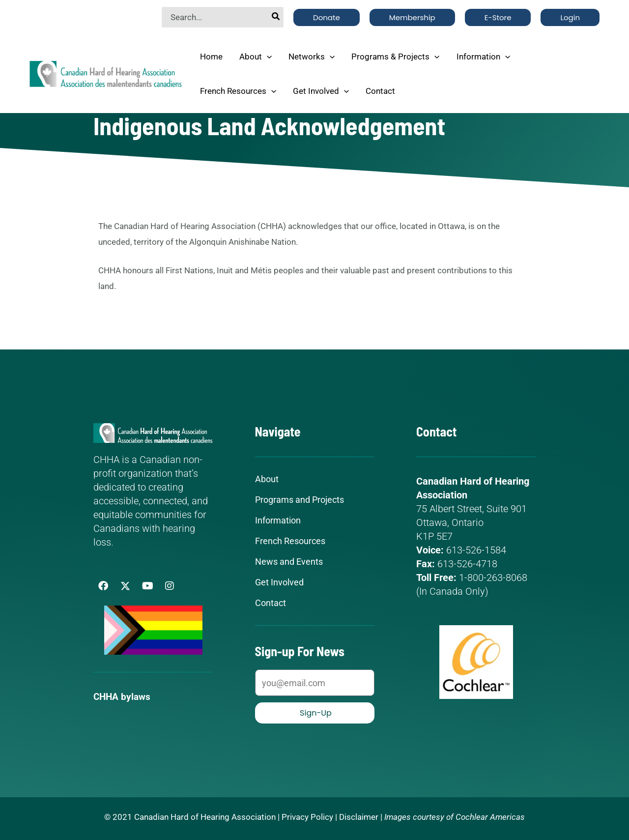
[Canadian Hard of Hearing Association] (106, 73)
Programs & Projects (395, 57)
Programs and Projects (300, 500)
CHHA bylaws (123, 696)
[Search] (276, 17)
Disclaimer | (361, 817)
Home (211, 57)
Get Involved (321, 91)
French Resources (238, 91)
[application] (267, 57)
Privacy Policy (307, 817)
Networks (312, 57)
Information (483, 57)
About (256, 57)
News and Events (289, 562)
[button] (327, 17)
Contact (380, 91)
